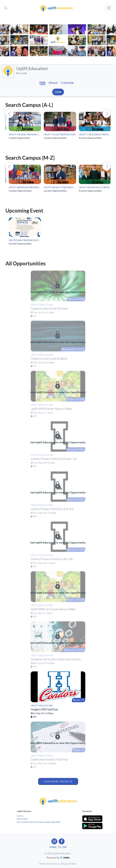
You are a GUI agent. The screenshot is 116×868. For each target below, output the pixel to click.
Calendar (67, 82)
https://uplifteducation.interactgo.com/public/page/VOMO (39, 822)
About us (20, 816)
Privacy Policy (69, 864)
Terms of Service (48, 864)
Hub (42, 82)
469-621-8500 (22, 819)
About (53, 82)
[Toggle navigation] (109, 8)
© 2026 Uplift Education (58, 853)
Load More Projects (58, 781)
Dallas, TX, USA (58, 847)
